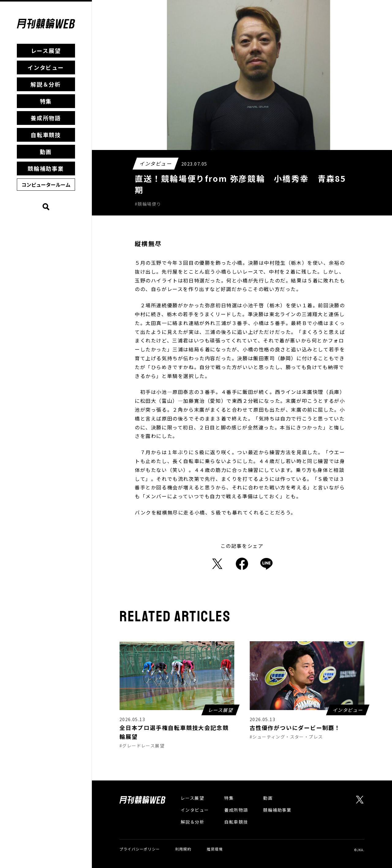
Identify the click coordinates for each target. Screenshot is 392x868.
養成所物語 (46, 118)
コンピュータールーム (46, 185)
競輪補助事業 (46, 168)
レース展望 (46, 51)
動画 (46, 152)
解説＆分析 (46, 84)
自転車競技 (46, 135)
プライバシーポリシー (140, 849)
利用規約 (183, 849)
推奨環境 (215, 849)
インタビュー (46, 67)
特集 (46, 101)
